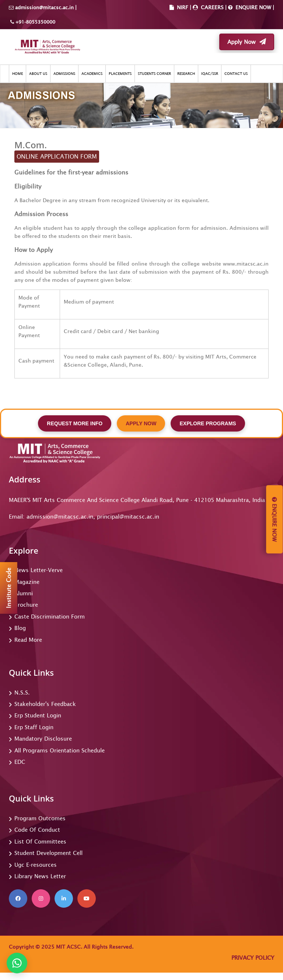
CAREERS (212, 7)
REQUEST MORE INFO (75, 423)
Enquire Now (274, 520)
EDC (20, 762)
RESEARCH (186, 73)
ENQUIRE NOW (253, 7)
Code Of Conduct (37, 830)
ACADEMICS (92, 73)
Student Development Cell (48, 853)
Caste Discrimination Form (50, 617)
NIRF (183, 7)
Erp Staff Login (34, 727)
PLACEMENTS (120, 73)
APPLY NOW (141, 423)
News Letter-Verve (39, 570)
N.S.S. (22, 692)
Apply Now (247, 42)
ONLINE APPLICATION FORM (57, 156)
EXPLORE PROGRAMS (208, 423)
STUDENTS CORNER (154, 73)
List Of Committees (40, 842)
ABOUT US (38, 73)
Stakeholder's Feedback (45, 704)
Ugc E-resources (36, 865)
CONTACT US (236, 73)
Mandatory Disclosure (43, 739)
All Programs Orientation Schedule (60, 750)
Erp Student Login (38, 715)
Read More (28, 640)
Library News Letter (40, 876)
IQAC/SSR (210, 73)
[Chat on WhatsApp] (17, 963)
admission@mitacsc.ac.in (44, 8)
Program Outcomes (40, 818)
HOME (18, 73)
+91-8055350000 (35, 22)
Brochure (26, 605)
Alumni (24, 593)
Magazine (27, 582)
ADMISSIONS (64, 73)
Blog (20, 628)
